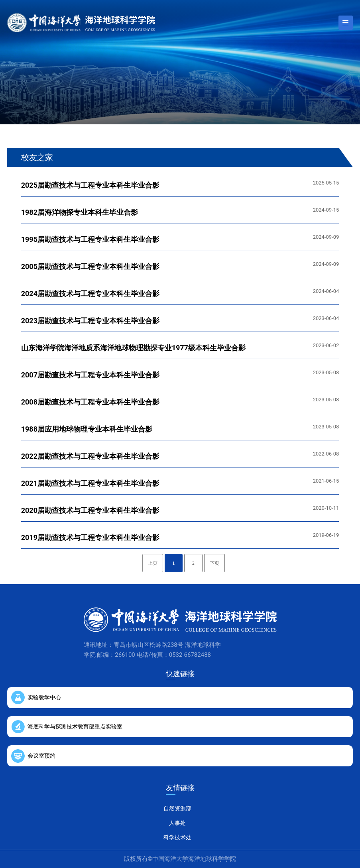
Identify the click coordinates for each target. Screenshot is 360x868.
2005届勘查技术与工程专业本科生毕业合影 (90, 266)
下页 (214, 563)
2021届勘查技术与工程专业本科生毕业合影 (90, 483)
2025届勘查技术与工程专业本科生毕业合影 (90, 185)
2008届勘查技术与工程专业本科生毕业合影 (90, 402)
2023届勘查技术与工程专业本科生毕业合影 (90, 321)
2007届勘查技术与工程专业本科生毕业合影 (90, 375)
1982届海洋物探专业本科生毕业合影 (80, 212)
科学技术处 (177, 837)
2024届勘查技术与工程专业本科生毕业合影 (90, 294)
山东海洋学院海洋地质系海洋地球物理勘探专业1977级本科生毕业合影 (133, 348)
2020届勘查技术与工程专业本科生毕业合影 (90, 510)
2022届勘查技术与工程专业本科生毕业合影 (90, 456)
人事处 (177, 823)
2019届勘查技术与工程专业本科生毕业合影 (90, 537)
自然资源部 (177, 808)
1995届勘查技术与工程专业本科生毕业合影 (90, 239)
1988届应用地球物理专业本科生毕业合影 (87, 429)
